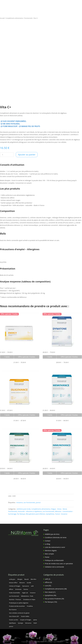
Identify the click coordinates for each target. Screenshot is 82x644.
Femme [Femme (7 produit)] (26, 589)
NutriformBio (39, 642)
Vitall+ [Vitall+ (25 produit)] (35, 623)
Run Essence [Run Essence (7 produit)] (13, 610)
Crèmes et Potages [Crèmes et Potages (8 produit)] (15, 586)
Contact (48, 541)
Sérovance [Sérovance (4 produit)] (28, 623)
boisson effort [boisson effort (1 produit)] (13, 583)
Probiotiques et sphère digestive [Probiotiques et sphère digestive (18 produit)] (19, 603)
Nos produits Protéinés (53, 599)
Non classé (49, 592)
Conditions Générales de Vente (56, 537)
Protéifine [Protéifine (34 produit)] (30, 606)
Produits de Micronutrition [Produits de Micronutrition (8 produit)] (17, 606)
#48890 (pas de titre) (52, 534)
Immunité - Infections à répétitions (30, 511)
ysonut (38, 502)
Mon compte (49, 554)
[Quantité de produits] (3, 155)
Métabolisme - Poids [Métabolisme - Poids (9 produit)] (27, 596)
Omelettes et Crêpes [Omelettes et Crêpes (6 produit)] (29, 600)
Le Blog (47, 544)
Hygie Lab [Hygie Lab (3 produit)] (25, 593)
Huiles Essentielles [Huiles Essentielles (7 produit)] (15, 593)
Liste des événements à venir (55, 547)
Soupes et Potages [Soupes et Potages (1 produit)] (26, 620)
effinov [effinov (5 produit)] (11, 589)
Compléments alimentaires (14, 18)
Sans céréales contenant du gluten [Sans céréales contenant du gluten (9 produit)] (19, 613)
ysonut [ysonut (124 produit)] (11, 626)
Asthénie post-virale (24, 509)
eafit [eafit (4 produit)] (32, 586)
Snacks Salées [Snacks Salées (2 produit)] (25, 616)
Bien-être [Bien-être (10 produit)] (33, 579)
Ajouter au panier (27, 155)
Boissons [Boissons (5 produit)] (22, 583)
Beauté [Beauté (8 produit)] (27, 579)
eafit (46, 579)
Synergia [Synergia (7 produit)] (20, 623)
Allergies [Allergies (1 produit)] (20, 579)
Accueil (2, 18)
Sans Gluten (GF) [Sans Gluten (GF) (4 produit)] (14, 616)
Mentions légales (51, 551)
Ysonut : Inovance (61, 514)
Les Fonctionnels (29, 502)
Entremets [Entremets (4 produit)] (18, 589)
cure (46, 586)
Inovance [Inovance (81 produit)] (33, 593)
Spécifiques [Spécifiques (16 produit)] (12, 623)
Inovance (20, 502)
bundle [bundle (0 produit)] (29, 583)
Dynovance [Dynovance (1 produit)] (26, 586)
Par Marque (21, 514)
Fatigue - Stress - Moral (59, 509)
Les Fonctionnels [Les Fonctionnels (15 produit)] (14, 596)
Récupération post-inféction (36, 514)
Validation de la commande (54, 567)
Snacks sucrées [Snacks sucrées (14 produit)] (14, 620)
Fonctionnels (28, 18)
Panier (47, 557)
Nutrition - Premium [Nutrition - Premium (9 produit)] (15, 600)
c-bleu (58, 642)
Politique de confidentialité (54, 560)
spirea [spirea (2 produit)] (35, 620)
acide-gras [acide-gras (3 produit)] (12, 579)
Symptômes (50, 514)
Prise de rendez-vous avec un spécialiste (59, 564)
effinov (47, 582)
